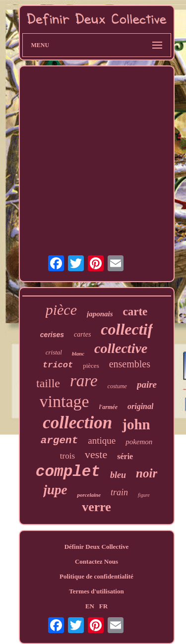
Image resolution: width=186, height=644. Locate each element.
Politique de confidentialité (96, 576)
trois (67, 456)
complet (68, 472)
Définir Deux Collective (97, 547)
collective (121, 348)
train (119, 492)
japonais (100, 314)
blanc (78, 353)
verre (96, 507)
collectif (127, 329)
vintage (64, 401)
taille (48, 383)
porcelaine (89, 495)
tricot (58, 365)
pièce (61, 310)
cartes (82, 334)
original (140, 406)
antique (102, 440)
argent (60, 440)
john (136, 424)
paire (147, 384)
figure (144, 495)
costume (117, 386)
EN (90, 606)
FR (103, 606)
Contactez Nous (96, 561)
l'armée (108, 407)
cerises (52, 335)
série (125, 456)
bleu (118, 475)
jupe (55, 490)
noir (147, 473)
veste (96, 454)
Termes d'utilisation (96, 591)
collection (77, 423)
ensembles (130, 364)
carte (135, 312)
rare (84, 381)
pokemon (139, 442)
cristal (54, 352)
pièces (91, 366)
